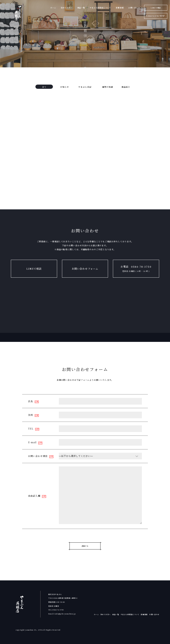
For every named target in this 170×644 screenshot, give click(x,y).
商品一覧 (116, 614)
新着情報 (144, 614)
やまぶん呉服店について (130, 614)
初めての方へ (106, 614)
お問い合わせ (154, 614)
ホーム (96, 614)
